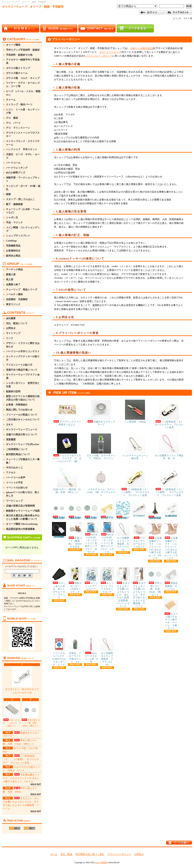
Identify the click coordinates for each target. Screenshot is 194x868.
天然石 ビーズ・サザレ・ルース (23, 156)
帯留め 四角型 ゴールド (108, 510)
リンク (10, 338)
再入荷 (10, 280)
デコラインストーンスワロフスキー (23, 134)
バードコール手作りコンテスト (23, 351)
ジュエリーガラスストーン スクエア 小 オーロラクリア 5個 (67, 448)
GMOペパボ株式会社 (141, 48)
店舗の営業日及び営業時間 (20, 506)
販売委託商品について (18, 454)
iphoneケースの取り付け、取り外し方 (23, 494)
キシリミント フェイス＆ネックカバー (107, 580)
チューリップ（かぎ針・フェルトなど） (23, 211)
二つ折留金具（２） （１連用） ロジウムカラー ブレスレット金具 (21, 759)
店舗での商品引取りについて (22, 435)
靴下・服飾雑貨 (14, 204)
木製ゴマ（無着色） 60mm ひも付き (76, 535)
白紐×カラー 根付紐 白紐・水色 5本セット (67, 480)
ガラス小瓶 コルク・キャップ (23, 78)
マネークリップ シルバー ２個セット (12, 714)
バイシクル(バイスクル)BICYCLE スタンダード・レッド (60, 652)
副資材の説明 (13, 391)
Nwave (98, 862)
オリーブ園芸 (13, 45)
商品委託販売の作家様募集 (20, 529)
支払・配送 (66, 854)
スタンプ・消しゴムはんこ (20, 199)
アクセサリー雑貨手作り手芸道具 (23, 61)
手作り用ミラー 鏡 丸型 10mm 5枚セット (30, 714)
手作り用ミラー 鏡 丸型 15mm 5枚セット (75, 510)
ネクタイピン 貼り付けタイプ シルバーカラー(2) (23, 680)
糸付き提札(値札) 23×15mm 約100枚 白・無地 (59, 530)
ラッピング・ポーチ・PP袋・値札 (23, 188)
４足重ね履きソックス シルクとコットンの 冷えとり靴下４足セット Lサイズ (171, 541)
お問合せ (11, 328)
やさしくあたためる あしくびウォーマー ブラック (59, 583)
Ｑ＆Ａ (9, 424)
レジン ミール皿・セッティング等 (23, 111)
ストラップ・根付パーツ (19, 105)
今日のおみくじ (14, 468)
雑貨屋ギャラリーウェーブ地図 (23, 511)
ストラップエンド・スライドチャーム (23, 143)
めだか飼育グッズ (16, 173)
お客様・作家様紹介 (17, 405)
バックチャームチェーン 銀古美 (136, 447)
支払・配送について (17, 323)
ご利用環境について (17, 449)
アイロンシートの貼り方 (19, 365)
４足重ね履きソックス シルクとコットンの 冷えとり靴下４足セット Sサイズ (21, 778)
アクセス (11, 473)
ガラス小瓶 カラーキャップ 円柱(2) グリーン (101, 447)
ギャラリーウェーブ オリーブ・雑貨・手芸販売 (33, 7)
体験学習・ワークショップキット (23, 179)
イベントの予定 (14, 483)
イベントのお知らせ (17, 488)
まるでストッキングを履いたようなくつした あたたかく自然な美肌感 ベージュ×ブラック (123, 587)
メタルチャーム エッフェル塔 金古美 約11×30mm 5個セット (156, 510)
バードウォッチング (17, 168)
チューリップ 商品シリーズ (22, 290)
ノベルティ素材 (14, 294)
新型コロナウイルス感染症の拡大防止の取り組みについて (23, 398)
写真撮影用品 (13, 246)
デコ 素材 (12, 118)
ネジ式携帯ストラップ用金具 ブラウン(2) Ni (107, 652)
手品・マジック (14, 222)
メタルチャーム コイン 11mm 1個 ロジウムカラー (102, 482)
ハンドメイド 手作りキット (22, 149)
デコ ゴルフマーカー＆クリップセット (139, 535)
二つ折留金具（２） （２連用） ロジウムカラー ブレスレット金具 (170, 482)
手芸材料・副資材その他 (19, 55)
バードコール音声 (16, 478)
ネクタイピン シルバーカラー (139, 509)
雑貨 (8, 194)
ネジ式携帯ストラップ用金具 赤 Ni (169, 447)
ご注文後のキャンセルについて (23, 419)
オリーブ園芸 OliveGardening (22, 524)
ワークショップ (14, 501)
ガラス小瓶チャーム (17, 73)
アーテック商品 (14, 270)
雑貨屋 (104, 862)
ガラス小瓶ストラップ (18, 68)
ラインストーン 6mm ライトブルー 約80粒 (123, 510)
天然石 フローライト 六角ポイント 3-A (76, 650)
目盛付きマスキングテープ (101, 413)
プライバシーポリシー (119, 854)
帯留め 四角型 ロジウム (172, 579)
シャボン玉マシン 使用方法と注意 (23, 385)
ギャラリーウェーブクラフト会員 (23, 376)
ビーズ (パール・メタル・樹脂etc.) (23, 93)
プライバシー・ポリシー (99, 56)
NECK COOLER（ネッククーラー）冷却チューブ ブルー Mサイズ (92, 538)
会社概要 (11, 318)
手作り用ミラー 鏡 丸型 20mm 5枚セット (155, 582)
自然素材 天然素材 (17, 299)
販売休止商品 (13, 256)
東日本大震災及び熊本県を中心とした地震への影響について (23, 517)
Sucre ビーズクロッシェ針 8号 (92, 650)
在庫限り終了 (13, 285)
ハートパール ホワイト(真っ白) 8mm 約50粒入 (171, 509)
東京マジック (13, 304)
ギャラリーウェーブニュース (22, 429)
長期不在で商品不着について (22, 370)
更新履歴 (11, 440)
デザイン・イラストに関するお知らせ (23, 345)
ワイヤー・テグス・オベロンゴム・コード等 (23, 85)
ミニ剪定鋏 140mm (135, 411)
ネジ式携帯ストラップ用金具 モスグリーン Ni (124, 537)
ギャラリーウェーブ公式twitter (23, 444)
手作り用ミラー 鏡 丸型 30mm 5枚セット (91, 510)
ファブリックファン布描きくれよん (67, 413)
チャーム (11, 100)
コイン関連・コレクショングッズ (23, 229)
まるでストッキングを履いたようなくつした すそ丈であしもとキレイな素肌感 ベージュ (139, 587)
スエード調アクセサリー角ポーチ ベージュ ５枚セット (171, 614)
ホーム (54, 854)
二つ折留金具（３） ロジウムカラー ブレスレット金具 (170, 414)
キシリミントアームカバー (91, 579)
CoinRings (11, 241)
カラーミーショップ (110, 52)
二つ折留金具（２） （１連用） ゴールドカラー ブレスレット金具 (136, 482)
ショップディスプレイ (18, 236)
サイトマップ (13, 333)
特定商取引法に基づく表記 (90, 854)
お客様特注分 (13, 251)
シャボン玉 (12, 217)
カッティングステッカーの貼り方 (23, 358)
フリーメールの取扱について (22, 415)
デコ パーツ (13, 123)
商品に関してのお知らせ (19, 410)
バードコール (13, 163)
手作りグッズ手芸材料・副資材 (23, 50)
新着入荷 (11, 275)
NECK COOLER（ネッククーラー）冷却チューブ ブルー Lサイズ (108, 538)
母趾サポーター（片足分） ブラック (76, 580)
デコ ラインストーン (18, 128)
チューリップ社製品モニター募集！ (23, 461)
